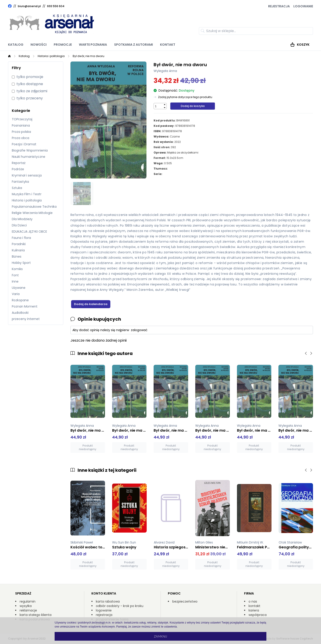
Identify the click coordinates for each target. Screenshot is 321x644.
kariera (254, 610)
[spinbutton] (158, 106)
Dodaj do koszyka (193, 106)
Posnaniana (21, 125)
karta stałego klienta (36, 615)
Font (15, 275)
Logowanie (303, 6)
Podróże (18, 169)
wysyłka (26, 606)
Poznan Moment (25, 306)
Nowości (39, 45)
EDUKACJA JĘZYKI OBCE (29, 232)
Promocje (63, 45)
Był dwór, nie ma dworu (88, 56)
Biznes (17, 256)
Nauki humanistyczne (29, 157)
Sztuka (17, 188)
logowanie (104, 610)
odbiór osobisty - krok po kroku (120, 606)
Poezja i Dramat (24, 144)
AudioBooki (20, 313)
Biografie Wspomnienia (30, 150)
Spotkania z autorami (134, 45)
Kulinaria (18, 250)
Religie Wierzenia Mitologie (32, 213)
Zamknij (160, 636)
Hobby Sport (21, 263)
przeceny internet (26, 319)
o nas (253, 601)
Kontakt (168, 45)
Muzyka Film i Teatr (27, 194)
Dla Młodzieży (22, 219)
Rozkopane (20, 300)
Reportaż (19, 163)
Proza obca (21, 138)
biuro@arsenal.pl (29, 6)
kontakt (254, 606)
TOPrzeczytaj (22, 119)
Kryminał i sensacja (27, 175)
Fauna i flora (21, 238)
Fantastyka (20, 182)
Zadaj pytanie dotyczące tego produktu (185, 97)
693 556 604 (56, 6)
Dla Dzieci (19, 225)
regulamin (28, 601)
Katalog (16, 45)
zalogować (139, 330)
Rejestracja (279, 6)
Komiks (17, 269)
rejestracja (104, 615)
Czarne (175, 136)
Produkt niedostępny (88, 447)
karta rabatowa (108, 601)
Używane (19, 288)
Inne (15, 281)
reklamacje (28, 610)
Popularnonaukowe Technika (34, 207)
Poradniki (19, 244)
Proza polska (21, 132)
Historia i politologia (51, 56)
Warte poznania (93, 45)
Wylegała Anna (165, 71)
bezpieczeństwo (185, 601)
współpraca (258, 615)
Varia (16, 294)
